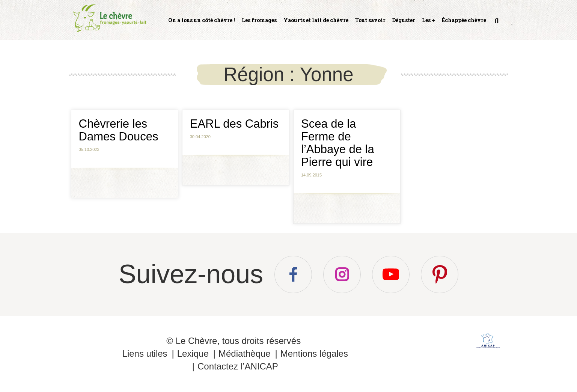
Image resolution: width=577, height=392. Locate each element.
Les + (429, 20)
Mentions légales (314, 354)
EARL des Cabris (234, 124)
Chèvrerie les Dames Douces (119, 130)
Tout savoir (370, 20)
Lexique (193, 354)
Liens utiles (145, 354)
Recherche (496, 24)
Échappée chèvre (464, 20)
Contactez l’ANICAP (238, 366)
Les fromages (259, 20)
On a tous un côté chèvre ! (202, 20)
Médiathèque (245, 354)
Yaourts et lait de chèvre (316, 20)
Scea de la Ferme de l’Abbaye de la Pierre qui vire (338, 143)
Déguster (404, 20)
